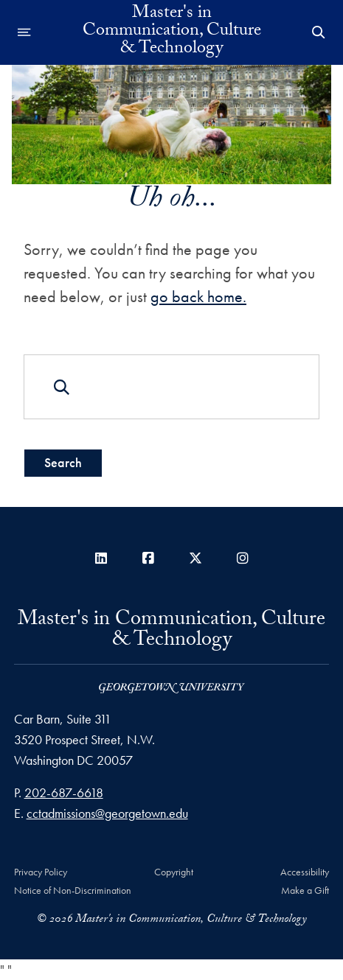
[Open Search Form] (319, 32)
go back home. (198, 297)
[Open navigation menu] (24, 32)
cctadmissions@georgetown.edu (107, 813)
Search (63, 462)
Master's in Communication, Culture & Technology (172, 32)
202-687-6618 (64, 792)
